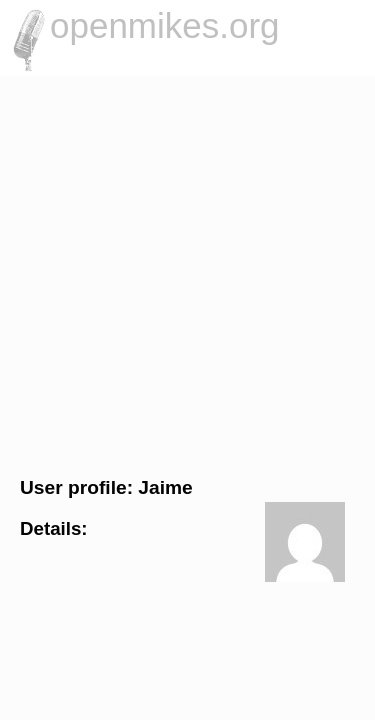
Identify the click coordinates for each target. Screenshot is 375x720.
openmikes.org (165, 25)
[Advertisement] (187, 273)
